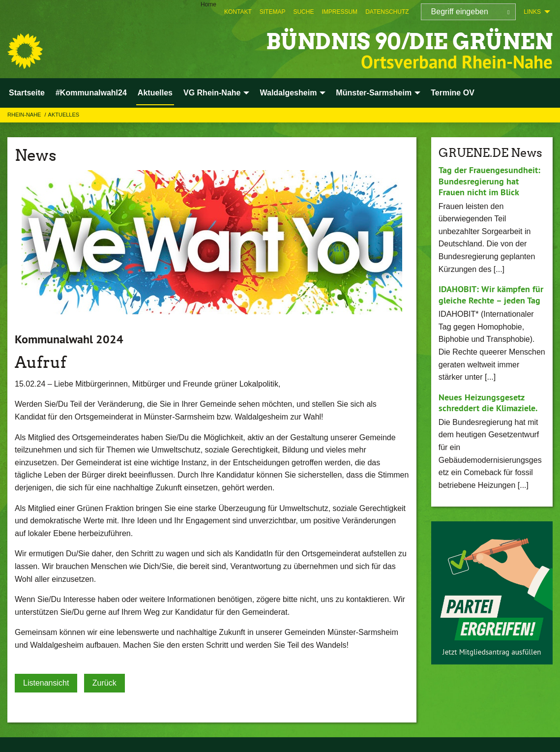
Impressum (339, 12)
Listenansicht (46, 683)
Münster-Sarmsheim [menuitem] (374, 93)
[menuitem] (238, 12)
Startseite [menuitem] (27, 93)
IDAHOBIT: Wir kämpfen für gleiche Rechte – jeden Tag (491, 295)
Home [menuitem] (208, 4)
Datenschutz (387, 12)
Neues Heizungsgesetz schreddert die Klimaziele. (488, 403)
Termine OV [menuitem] (453, 93)
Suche (303, 12)
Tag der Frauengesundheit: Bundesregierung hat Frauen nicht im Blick (489, 181)
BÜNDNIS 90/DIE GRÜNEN (409, 42)
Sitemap (273, 12)
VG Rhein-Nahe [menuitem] (212, 93)
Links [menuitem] (532, 12)
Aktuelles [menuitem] (155, 93)
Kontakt (238, 12)
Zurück (104, 683)
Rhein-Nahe (25, 115)
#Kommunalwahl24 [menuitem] (91, 93)
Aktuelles (64, 115)
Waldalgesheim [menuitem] (288, 93)
